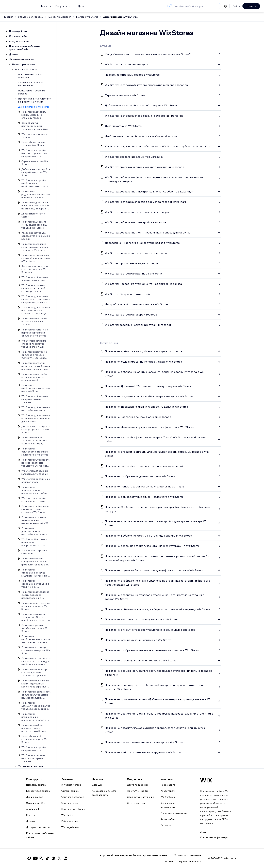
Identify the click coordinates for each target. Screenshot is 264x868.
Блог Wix (97, 785)
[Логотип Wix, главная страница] (206, 780)
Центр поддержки (137, 785)
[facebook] (29, 858)
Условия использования (188, 855)
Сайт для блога (70, 803)
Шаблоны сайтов (36, 785)
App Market (32, 809)
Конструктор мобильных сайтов (40, 835)
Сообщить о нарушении (140, 797)
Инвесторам (168, 791)
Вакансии (166, 825)
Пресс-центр (168, 785)
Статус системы (136, 803)
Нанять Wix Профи (137, 791)
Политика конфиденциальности (183, 861)
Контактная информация (214, 837)
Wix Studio (67, 815)
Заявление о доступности (168, 805)
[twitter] (59, 858)
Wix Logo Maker (70, 827)
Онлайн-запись (70, 791)
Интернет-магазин (72, 785)
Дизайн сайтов (35, 797)
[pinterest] (53, 858)
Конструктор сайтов (38, 791)
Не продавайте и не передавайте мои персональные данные (133, 855)
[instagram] (41, 858)
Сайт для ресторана (73, 797)
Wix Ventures (168, 797)
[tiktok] (47, 858)
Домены (31, 821)
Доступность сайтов (38, 827)
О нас (203, 832)
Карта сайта (168, 819)
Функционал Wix (35, 803)
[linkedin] (65, 858)
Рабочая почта (70, 821)
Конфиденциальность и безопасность (105, 793)
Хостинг (31, 815)
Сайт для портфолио (73, 809)
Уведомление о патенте (174, 813)
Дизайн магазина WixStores (120, 17)
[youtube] (35, 858)
